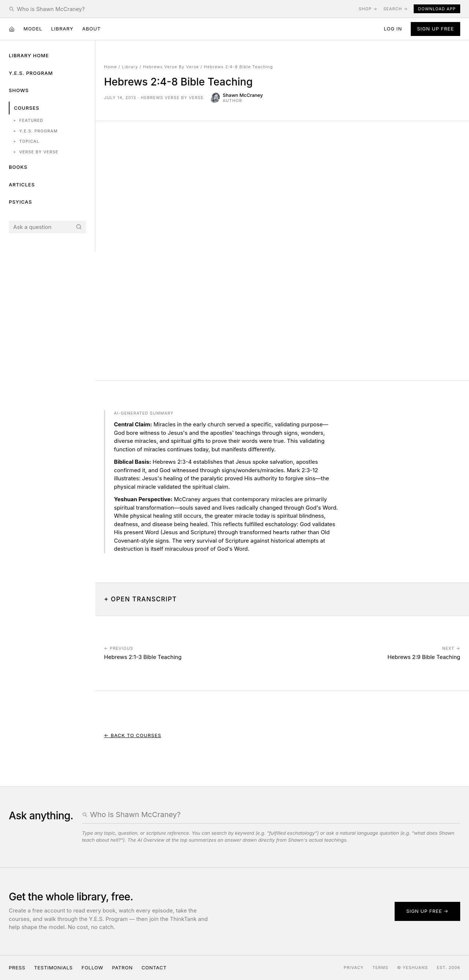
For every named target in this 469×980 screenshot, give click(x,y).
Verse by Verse (36, 152)
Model (33, 29)
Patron (122, 968)
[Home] (12, 29)
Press (17, 968)
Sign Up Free (435, 29)
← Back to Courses (133, 735)
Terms (380, 968)
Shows (19, 90)
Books (18, 167)
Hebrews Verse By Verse (171, 67)
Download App (437, 9)
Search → (396, 9)
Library (62, 29)
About (91, 29)
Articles (22, 185)
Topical (26, 141)
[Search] (79, 227)
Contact (154, 968)
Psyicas (20, 202)
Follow (92, 968)
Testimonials (53, 968)
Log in (393, 29)
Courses (27, 108)
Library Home (29, 55)
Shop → (368, 9)
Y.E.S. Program (31, 73)
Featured (28, 121)
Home (110, 67)
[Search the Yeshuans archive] (185, 9)
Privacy (354, 968)
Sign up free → (427, 911)
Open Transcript (144, 599)
